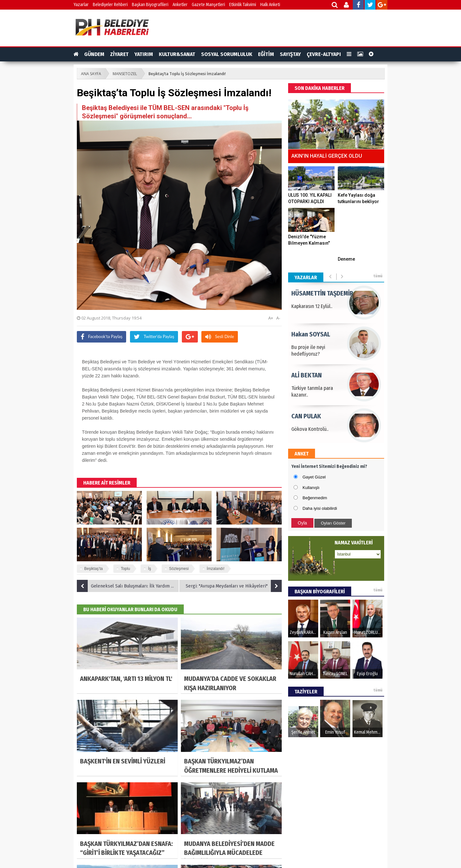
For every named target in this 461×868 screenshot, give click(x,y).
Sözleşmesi (179, 569)
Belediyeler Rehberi (110, 5)
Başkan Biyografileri (150, 5)
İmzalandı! (216, 569)
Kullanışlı (311, 488)
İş (149, 569)
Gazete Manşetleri (208, 5)
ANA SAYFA (91, 74)
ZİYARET (119, 54)
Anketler (180, 5)
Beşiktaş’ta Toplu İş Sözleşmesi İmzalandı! (187, 74)
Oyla (302, 523)
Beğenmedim (315, 498)
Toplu (125, 569)
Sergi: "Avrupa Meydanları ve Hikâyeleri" (234, 586)
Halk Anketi (270, 5)
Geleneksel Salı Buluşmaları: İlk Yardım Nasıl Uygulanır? (128, 586)
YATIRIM (144, 54)
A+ (271, 318)
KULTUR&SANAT (177, 54)
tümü (378, 276)
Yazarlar (81, 5)
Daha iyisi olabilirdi (320, 508)
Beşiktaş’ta (93, 569)
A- (278, 318)
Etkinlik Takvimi (243, 5)
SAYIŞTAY (290, 54)
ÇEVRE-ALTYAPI (324, 54)
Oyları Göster (333, 523)
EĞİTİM (266, 54)
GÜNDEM (94, 54)
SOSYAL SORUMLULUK (227, 54)
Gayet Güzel (314, 477)
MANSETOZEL (125, 74)
